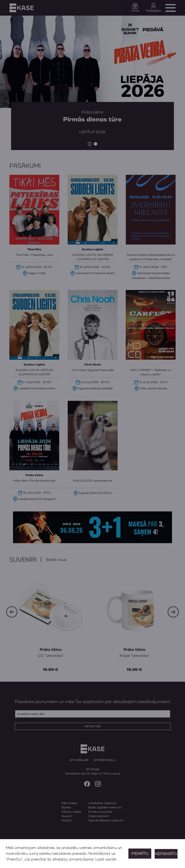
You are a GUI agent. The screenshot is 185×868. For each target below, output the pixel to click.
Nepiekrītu (166, 854)
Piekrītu (139, 854)
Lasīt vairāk (106, 859)
